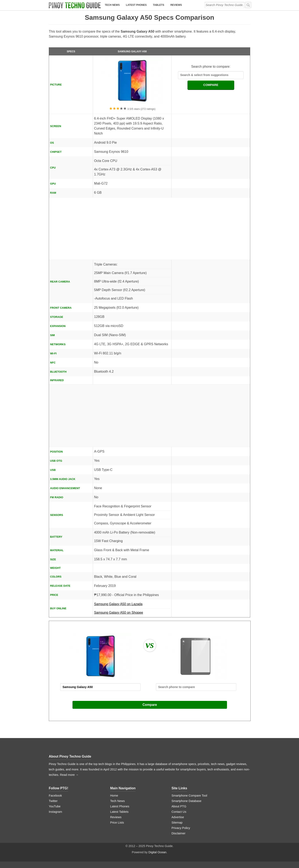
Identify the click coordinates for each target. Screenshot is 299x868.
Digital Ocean (157, 852)
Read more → (69, 775)
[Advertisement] (149, 229)
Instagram (55, 812)
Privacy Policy (181, 828)
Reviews (176, 5)
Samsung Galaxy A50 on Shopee (119, 613)
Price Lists (117, 823)
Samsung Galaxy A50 (132, 51)
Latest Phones (136, 5)
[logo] (75, 5)
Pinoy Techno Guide (75, 756)
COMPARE (211, 85)
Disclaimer (178, 833)
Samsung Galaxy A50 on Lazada (132, 605)
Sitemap (177, 823)
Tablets (158, 5)
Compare (150, 705)
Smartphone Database (186, 801)
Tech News (112, 5)
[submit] (248, 5)
